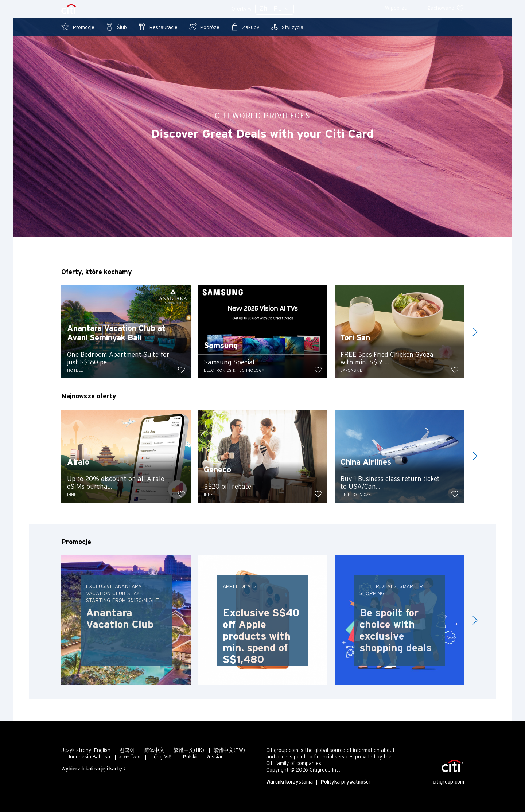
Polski (190, 757)
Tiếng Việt (162, 757)
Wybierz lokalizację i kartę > (94, 769)
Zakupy (245, 27)
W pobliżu (401, 9)
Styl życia (287, 27)
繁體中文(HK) (189, 751)
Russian (215, 757)
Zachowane (446, 9)
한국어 (127, 751)
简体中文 (154, 751)
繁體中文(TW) (229, 751)
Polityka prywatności (345, 782)
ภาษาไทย (130, 757)
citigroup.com (448, 782)
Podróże (204, 27)
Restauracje (158, 27)
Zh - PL (275, 9)
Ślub (116, 27)
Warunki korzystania (289, 782)
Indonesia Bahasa (90, 757)
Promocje (78, 27)
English (102, 751)
